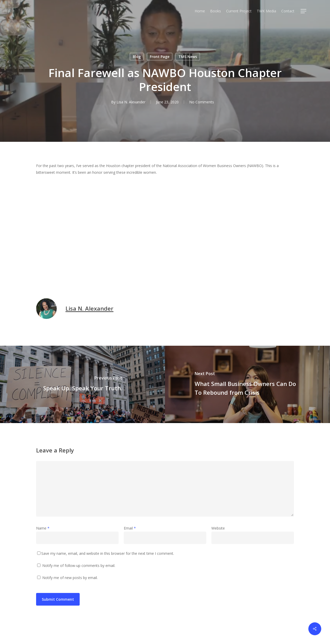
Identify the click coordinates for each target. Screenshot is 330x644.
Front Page (160, 57)
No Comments (202, 102)
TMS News (188, 57)
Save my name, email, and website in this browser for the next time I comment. (108, 553)
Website (218, 528)
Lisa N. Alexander (131, 102)
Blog (137, 57)
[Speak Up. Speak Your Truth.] (82, 384)
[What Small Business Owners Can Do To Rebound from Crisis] (247, 384)
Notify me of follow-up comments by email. (79, 565)
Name (43, 528)
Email (130, 528)
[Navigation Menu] (304, 11)
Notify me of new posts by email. (70, 578)
